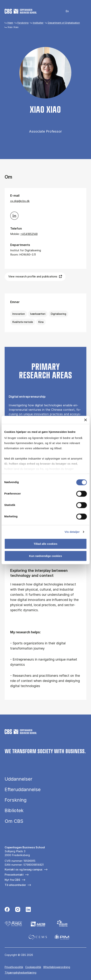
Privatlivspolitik (14, 967)
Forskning (23, 23)
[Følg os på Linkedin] (28, 910)
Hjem (10, 23)
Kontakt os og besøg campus (24, 869)
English (65, 11)
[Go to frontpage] (21, 11)
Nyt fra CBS (12, 880)
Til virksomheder (15, 885)
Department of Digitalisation (64, 23)
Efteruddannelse (23, 789)
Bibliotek (14, 810)
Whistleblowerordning (57, 967)
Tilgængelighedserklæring (20, 973)
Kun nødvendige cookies (46, 556)
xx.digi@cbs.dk (20, 201)
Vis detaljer (72, 532)
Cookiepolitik (33, 967)
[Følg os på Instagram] (18, 910)
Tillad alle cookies (45, 544)
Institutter (38, 23)
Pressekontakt (14, 875)
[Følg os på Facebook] (7, 910)
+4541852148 (29, 234)
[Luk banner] (85, 420)
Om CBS (14, 821)
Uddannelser (19, 779)
